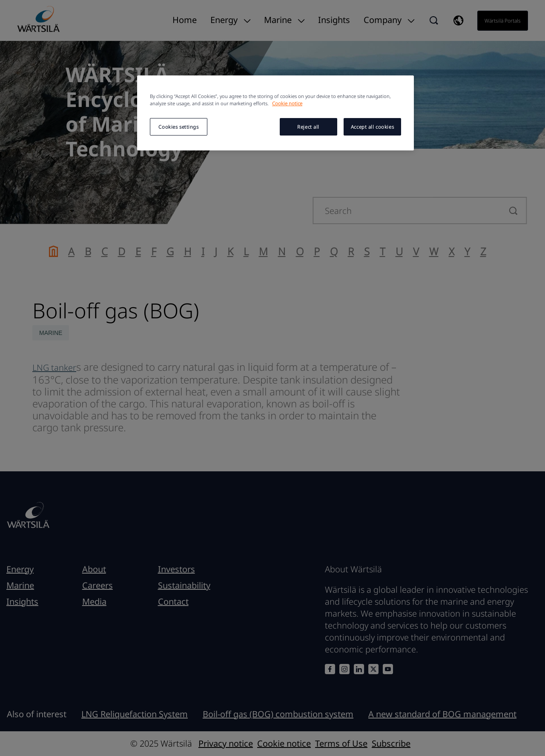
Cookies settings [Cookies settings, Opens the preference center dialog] (178, 127)
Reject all (308, 127)
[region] (275, 113)
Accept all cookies (372, 127)
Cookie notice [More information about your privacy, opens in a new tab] (287, 103)
